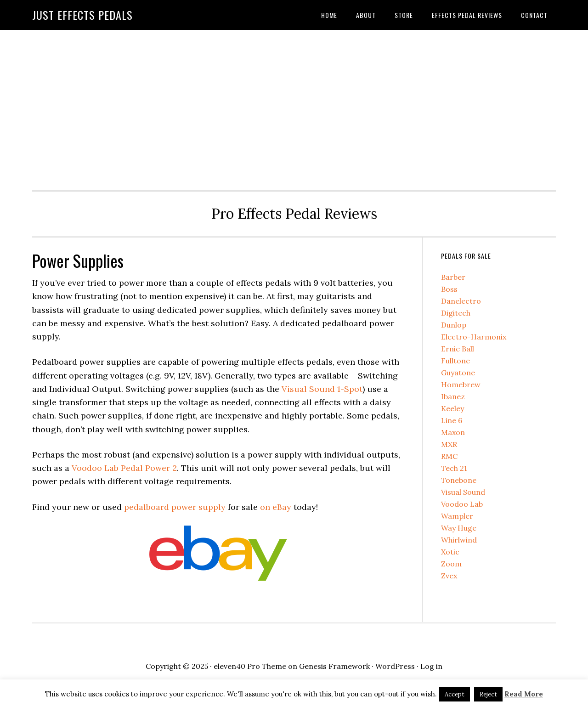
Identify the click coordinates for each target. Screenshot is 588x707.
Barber (453, 277)
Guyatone (458, 373)
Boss (449, 289)
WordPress (395, 666)
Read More (524, 694)
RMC (449, 456)
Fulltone (455, 361)
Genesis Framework (334, 666)
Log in (431, 666)
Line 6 (452, 420)
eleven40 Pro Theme (250, 666)
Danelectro (461, 301)
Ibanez (453, 396)
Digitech (456, 313)
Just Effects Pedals (82, 15)
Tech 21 (454, 468)
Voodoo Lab (462, 504)
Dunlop (454, 325)
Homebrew (461, 385)
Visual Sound (463, 492)
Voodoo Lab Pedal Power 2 (124, 468)
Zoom (451, 564)
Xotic (450, 552)
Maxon (453, 432)
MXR (449, 444)
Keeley (452, 408)
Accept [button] (455, 694)
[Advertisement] (294, 107)
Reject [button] (488, 694)
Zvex (449, 576)
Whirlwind (459, 540)
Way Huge (459, 528)
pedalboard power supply (175, 507)
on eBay (276, 507)
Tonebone (459, 480)
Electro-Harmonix (474, 337)
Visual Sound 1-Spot (322, 389)
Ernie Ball (458, 349)
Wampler (457, 516)
